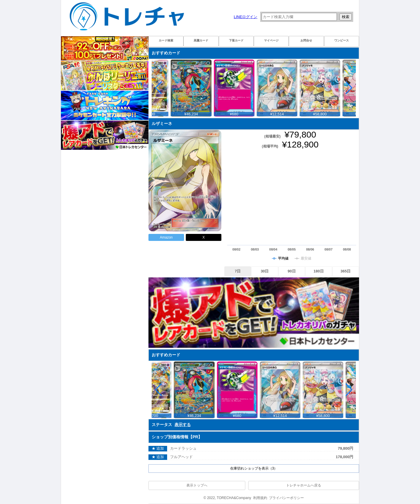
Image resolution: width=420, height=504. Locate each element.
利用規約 (260, 498)
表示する (183, 425)
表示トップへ (197, 485)
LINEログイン (245, 17)
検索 (346, 17)
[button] (349, 88)
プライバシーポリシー (286, 498)
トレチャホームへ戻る (304, 485)
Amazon (166, 237)
